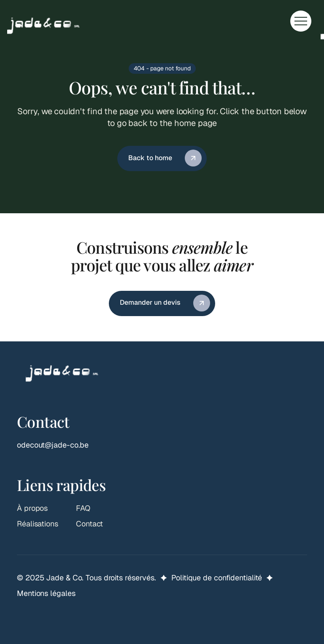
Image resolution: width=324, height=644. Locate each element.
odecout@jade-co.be (53, 445)
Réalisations (38, 524)
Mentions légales (46, 593)
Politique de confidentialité (217, 578)
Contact (89, 524)
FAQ (83, 508)
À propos (32, 508)
